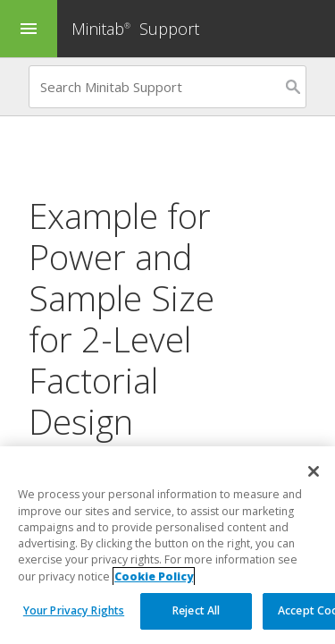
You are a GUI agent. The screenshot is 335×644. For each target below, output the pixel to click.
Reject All (196, 611)
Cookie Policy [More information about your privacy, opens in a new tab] (154, 576)
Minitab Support (135, 29)
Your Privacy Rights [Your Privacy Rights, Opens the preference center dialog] (74, 611)
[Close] (314, 472)
